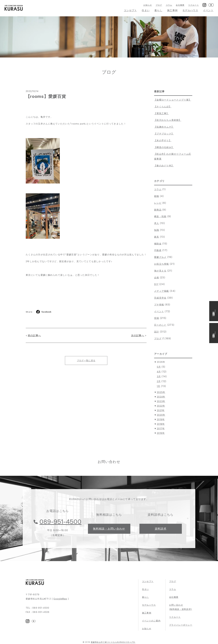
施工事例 (172, 10)
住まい (146, 10)
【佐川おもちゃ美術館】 (168, 120)
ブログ (159, 5)
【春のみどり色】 (164, 166)
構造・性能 (160, 216)
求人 (157, 223)
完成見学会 (160, 298)
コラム (169, 5)
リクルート (194, 5)
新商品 (158, 210)
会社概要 (180, 5)
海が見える (160, 271)
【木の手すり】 (163, 140)
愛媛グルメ (160, 257)
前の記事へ (34, 335)
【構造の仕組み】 (164, 147)
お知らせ (148, 5)
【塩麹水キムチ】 (164, 127)
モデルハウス (190, 10)
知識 (157, 230)
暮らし (158, 10)
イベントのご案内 (151, 621)
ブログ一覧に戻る (86, 360)
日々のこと (160, 325)
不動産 (158, 250)
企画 (157, 278)
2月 (159, 381)
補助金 (158, 244)
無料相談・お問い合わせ (109, 529)
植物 (157, 196)
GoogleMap (60, 599)
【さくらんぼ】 (163, 107)
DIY (156, 284)
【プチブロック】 (164, 134)
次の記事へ (138, 335)
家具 (157, 237)
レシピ (158, 203)
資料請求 (161, 529)
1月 (159, 386)
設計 (157, 332)
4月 (159, 372)
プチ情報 (159, 305)
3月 (159, 376)
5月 (159, 367)
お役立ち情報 (162, 264)
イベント (208, 10)
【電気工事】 (162, 113)
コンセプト (130, 10)
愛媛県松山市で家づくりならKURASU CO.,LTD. (113, 642)
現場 (157, 318)
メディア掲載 (162, 291)
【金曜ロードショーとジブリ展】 (173, 100)
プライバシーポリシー (181, 625)
